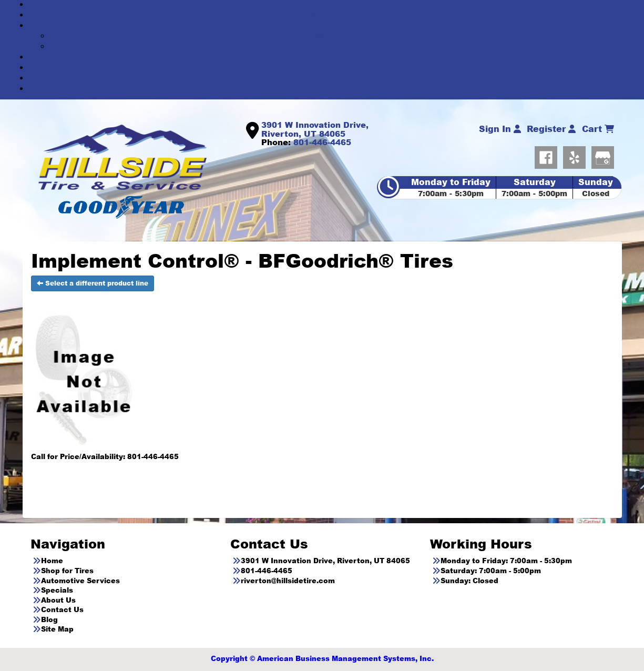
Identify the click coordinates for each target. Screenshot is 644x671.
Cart (598, 129)
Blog (49, 619)
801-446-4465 (322, 142)
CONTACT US (333, 78)
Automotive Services (80, 581)
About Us (58, 600)
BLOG (333, 89)
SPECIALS (333, 57)
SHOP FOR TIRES (333, 15)
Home (52, 561)
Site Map (57, 629)
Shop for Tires (67, 571)
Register (551, 129)
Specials (57, 590)
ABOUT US (333, 68)
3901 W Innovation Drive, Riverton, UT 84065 (315, 129)
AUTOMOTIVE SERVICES (333, 26)
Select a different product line (93, 283)
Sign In (500, 129)
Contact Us (62, 609)
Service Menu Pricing (343, 47)
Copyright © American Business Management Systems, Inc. (322, 658)
